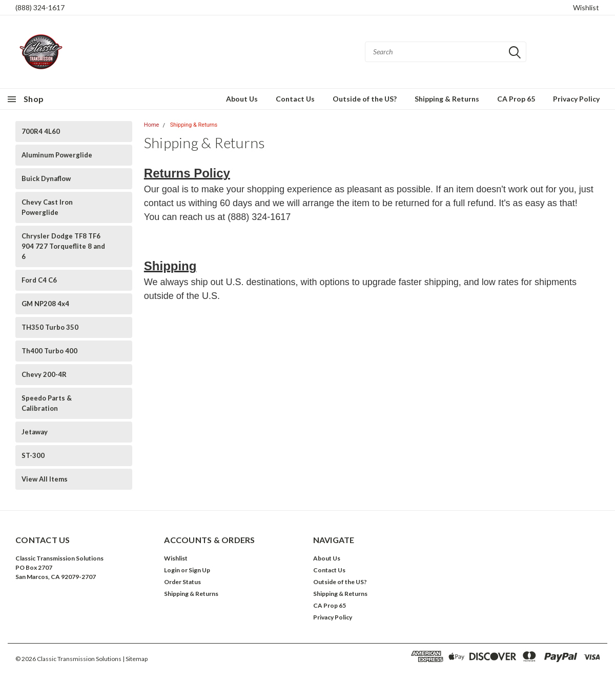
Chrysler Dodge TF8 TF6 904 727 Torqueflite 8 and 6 (63, 246)
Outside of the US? (365, 99)
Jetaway (35, 432)
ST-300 (33, 455)
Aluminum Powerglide (57, 155)
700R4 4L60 (41, 131)
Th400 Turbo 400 (49, 351)
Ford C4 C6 (39, 280)
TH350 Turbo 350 (50, 327)
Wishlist (586, 7)
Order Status (182, 582)
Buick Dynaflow (46, 178)
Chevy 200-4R (44, 374)
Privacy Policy (576, 99)
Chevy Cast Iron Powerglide (47, 207)
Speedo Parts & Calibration (47, 403)
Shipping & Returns (447, 99)
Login (172, 570)
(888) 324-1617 (40, 7)
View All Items (45, 479)
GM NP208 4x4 (45, 304)
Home (152, 125)
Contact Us (295, 99)
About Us (242, 99)
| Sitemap (135, 659)
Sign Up (199, 570)
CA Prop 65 (516, 99)
